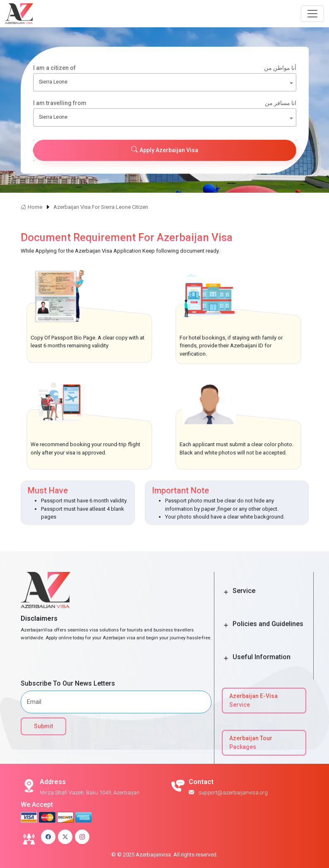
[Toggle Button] (226, 593)
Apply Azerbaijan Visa (165, 150)
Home (31, 207)
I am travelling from (165, 103)
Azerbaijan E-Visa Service (253, 700)
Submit (43, 726)
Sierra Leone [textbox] (53, 82)
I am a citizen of (165, 68)
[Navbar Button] (312, 14)
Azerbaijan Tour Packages (251, 742)
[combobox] (165, 82)
